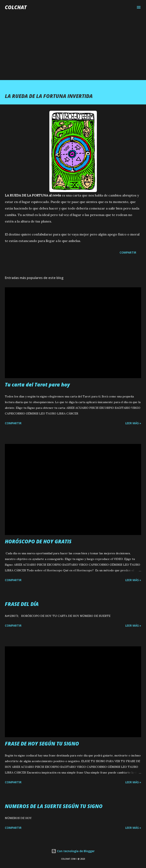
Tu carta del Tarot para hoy (37, 385)
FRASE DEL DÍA (22, 604)
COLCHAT (16, 7)
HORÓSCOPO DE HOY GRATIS (38, 541)
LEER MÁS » (133, 423)
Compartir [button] (128, 252)
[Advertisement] (73, 43)
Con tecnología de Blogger (73, 851)
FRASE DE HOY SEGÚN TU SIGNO (42, 744)
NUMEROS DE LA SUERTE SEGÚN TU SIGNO (54, 806)
